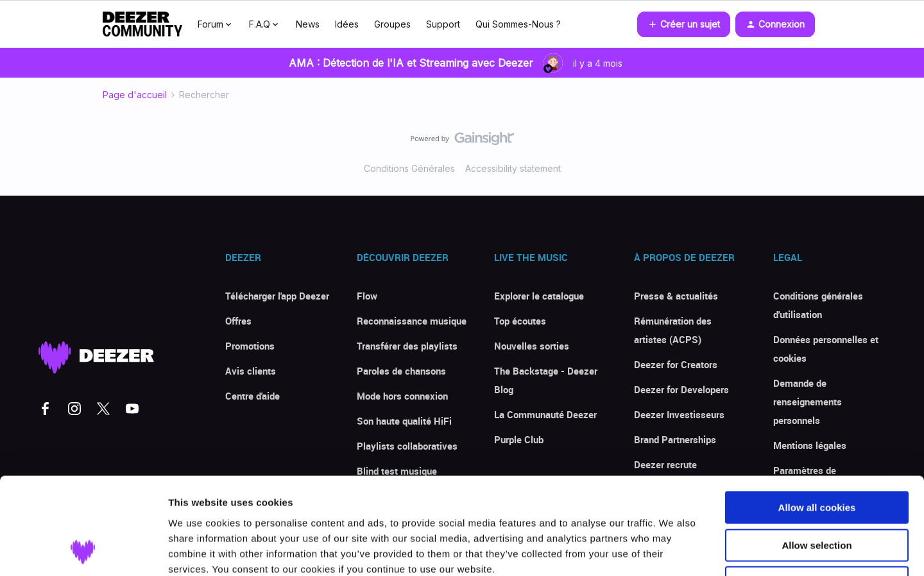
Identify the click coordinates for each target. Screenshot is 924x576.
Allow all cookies (817, 419)
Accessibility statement (513, 168)
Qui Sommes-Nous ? (518, 24)
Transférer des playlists (407, 346)
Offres (238, 321)
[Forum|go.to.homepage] (142, 24)
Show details (673, 551)
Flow (367, 296)
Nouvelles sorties (532, 346)
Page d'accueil (135, 95)
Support (443, 24)
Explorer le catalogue (539, 296)
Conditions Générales (409, 168)
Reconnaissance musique (412, 321)
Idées (347, 24)
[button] (684, 24)
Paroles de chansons (401, 371)
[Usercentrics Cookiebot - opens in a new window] (83, 551)
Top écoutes (520, 321)
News (308, 24)
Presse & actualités (676, 296)
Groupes (392, 24)
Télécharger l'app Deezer (277, 296)
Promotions (250, 346)
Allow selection (817, 457)
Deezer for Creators (676, 364)
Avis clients (251, 371)
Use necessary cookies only (817, 494)
